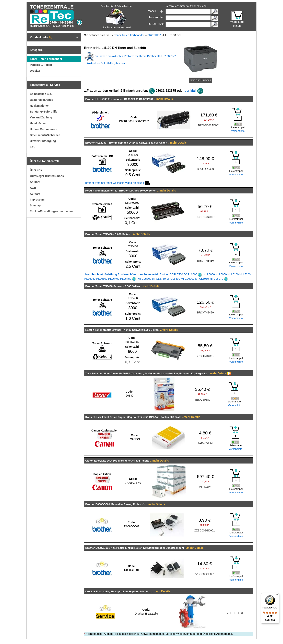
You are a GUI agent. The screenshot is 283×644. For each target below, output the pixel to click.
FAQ (33, 147)
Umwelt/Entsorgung (43, 141)
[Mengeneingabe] (238, 118)
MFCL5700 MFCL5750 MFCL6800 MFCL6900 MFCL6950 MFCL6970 (183, 279)
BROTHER (154, 35)
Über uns (36, 170)
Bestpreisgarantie (41, 100)
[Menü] (277, 595)
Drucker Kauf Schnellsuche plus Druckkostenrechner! (116, 17)
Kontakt (35, 194)
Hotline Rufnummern (43, 129)
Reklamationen (40, 106)
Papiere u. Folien (41, 65)
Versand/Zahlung (41, 117)
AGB (33, 188)
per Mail (190, 91)
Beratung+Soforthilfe (44, 112)
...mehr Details (164, 99)
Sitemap (35, 205)
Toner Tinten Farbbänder (46, 59)
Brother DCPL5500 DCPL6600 (144, 274)
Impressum (37, 200)
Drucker (35, 71)
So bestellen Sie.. (41, 94)
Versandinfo (238, 131)
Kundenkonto (41, 38)
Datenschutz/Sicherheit (45, 135)
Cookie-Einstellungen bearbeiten (51, 211)
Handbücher (38, 123)
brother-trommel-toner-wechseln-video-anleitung (118, 183)
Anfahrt (35, 182)
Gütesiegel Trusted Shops (47, 176)
